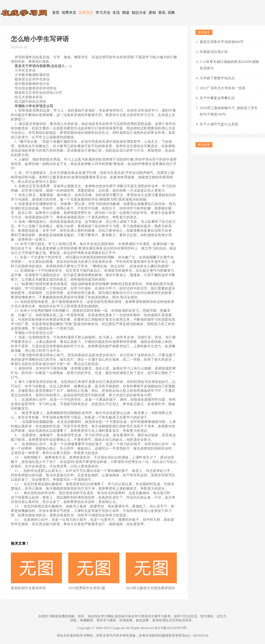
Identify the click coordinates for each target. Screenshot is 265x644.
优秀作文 (69, 13)
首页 (56, 13)
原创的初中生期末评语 (28, 588)
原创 (152, 13)
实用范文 (86, 13)
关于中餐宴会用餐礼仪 (217, 98)
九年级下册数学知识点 (217, 78)
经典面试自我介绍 (214, 52)
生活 (116, 13)
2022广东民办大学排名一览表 (223, 88)
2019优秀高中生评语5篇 (87, 588)
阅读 (126, 13)
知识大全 (139, 13)
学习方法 (103, 13)
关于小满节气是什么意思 (219, 124)
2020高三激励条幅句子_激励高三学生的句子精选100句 (229, 111)
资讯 (162, 13)
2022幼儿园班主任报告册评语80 (150, 588)
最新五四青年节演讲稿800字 (222, 42)
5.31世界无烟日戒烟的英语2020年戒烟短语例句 (229, 65)
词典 (171, 13)
